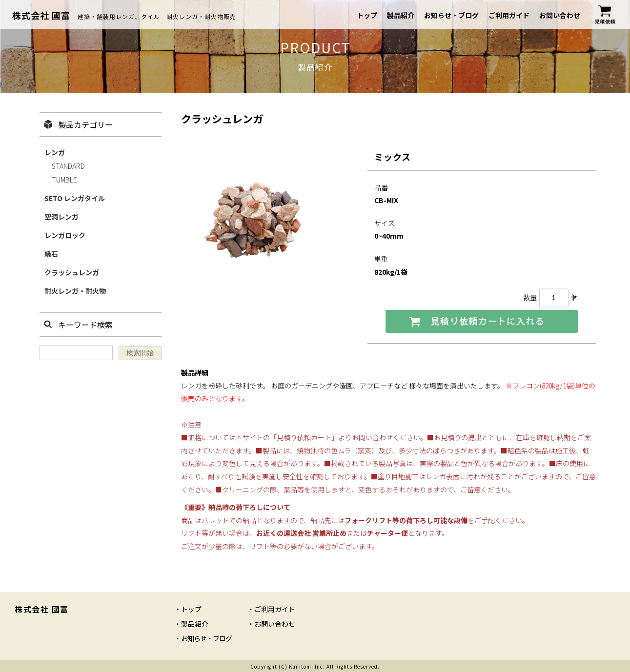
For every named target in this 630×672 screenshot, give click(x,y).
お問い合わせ (560, 15)
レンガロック (65, 235)
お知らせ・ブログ (451, 15)
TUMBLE (64, 180)
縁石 (51, 254)
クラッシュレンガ (72, 272)
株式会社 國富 (41, 15)
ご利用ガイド (509, 15)
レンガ (55, 152)
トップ (367, 15)
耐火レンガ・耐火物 (75, 291)
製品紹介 (401, 15)
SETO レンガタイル (75, 198)
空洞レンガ (61, 217)
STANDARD (68, 166)
